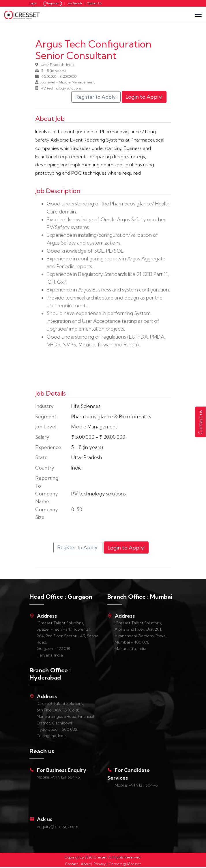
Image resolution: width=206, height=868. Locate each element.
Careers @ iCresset (125, 864)
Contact (72, 864)
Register (53, 3)
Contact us (200, 422)
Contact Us (94, 3)
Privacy (100, 864)
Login (33, 3)
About (86, 864)
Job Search (75, 3)
